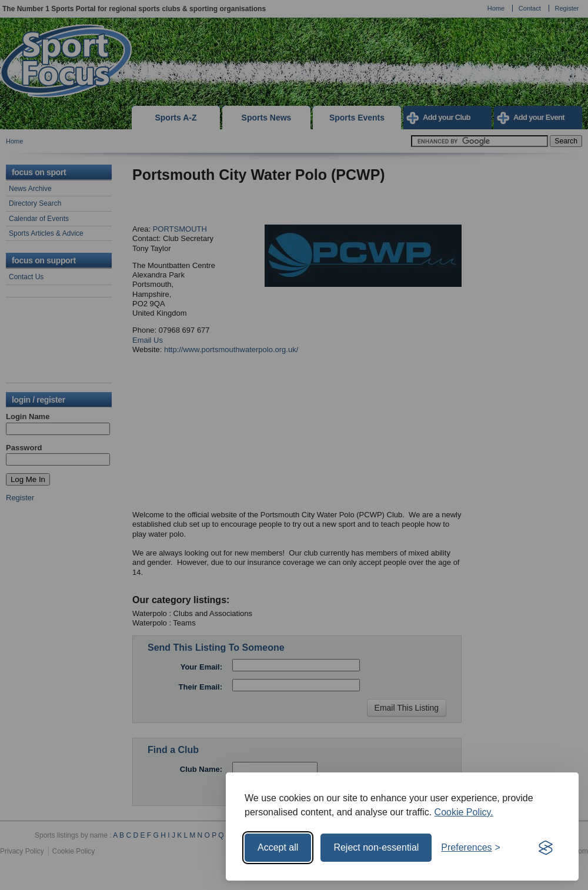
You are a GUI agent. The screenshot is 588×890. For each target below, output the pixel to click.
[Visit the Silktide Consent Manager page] (546, 848)
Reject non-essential (376, 847)
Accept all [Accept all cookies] (278, 847)
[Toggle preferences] (471, 848)
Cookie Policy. (464, 812)
